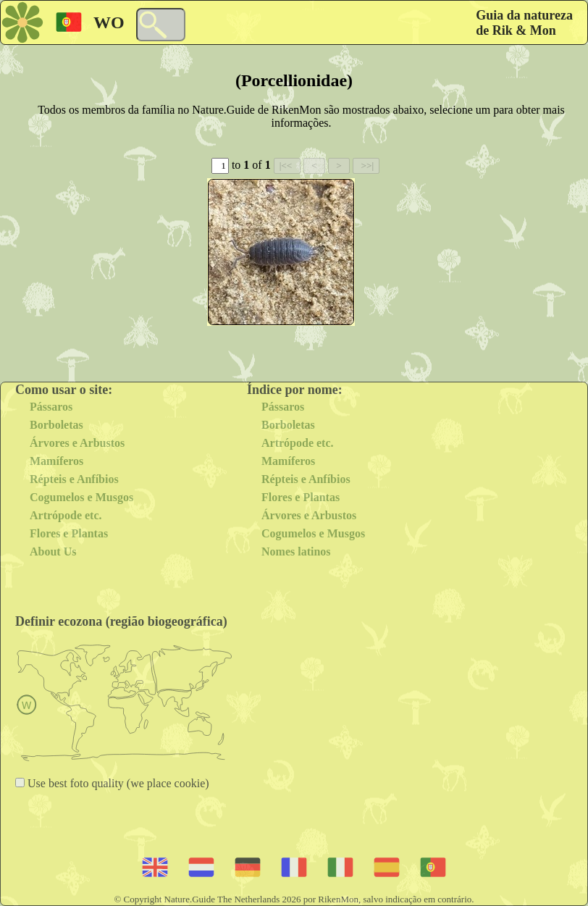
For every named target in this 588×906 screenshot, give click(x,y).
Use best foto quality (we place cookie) (117, 783)
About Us (53, 551)
